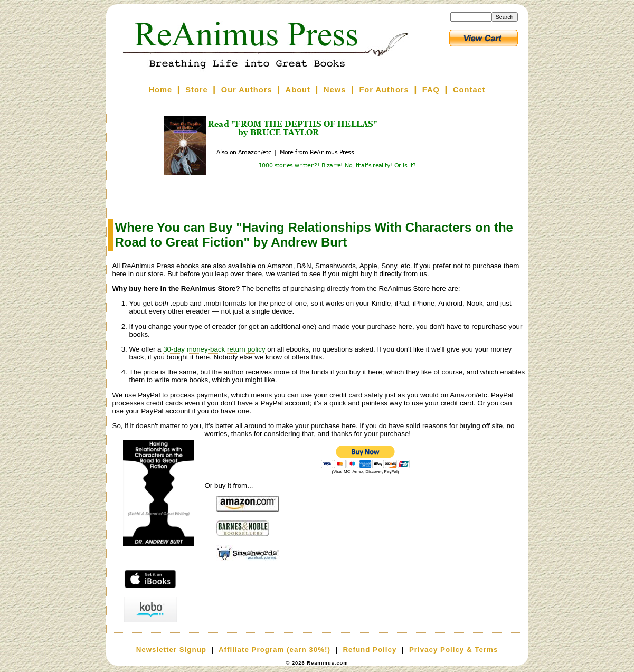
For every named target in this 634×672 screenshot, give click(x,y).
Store (196, 90)
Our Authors (247, 90)
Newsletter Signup (171, 650)
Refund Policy (370, 650)
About (298, 90)
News (335, 90)
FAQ (431, 90)
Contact (469, 90)
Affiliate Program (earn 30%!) (275, 650)
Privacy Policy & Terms (453, 650)
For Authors (384, 90)
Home (160, 90)
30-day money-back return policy (214, 349)
